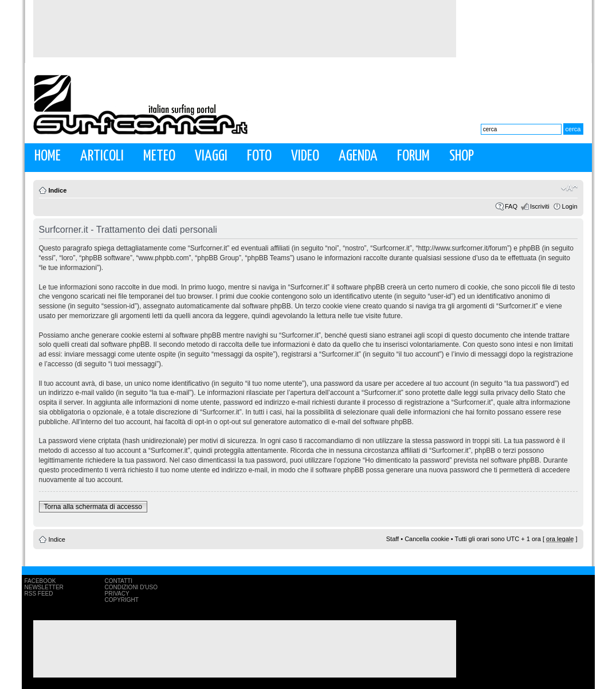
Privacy (117, 594)
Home (48, 156)
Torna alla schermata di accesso (93, 507)
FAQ (511, 206)
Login (570, 206)
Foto (259, 156)
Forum (413, 156)
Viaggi (211, 156)
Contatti (119, 581)
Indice (58, 190)
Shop (462, 156)
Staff (393, 539)
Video (305, 156)
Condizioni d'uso (131, 587)
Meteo (159, 156)
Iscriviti (540, 206)
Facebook (40, 581)
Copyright (122, 600)
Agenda (358, 156)
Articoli (102, 156)
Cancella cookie (427, 539)
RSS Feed (39, 594)
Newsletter (44, 587)
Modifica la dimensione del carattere (569, 188)
